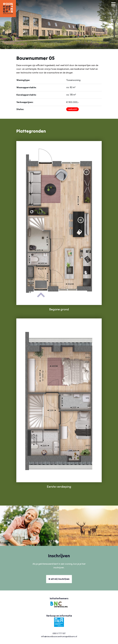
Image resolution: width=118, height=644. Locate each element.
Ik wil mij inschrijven (59, 579)
